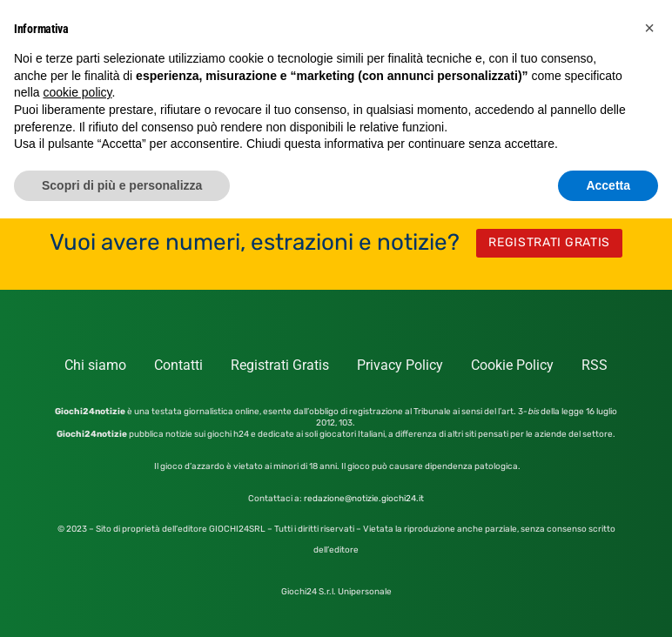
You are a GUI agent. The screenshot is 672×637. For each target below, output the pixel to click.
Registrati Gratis (280, 365)
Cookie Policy (512, 365)
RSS (595, 365)
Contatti (178, 365)
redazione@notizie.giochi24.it (364, 499)
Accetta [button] (608, 185)
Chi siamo (95, 365)
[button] (649, 28)
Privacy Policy (400, 365)
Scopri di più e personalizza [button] (122, 185)
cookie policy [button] (77, 92)
